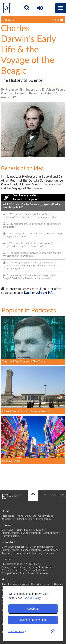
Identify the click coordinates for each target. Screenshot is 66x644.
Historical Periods (41, 584)
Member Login (26, 519)
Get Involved (46, 516)
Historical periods (12, 564)
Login (28, 293)
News (20, 516)
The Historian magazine (15, 584)
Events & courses (38, 574)
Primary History (11, 536)
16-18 (37, 564)
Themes (58, 584)
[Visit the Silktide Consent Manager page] (53, 631)
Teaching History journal (16, 553)
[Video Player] (33, 197)
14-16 (28, 564)
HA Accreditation (31, 533)
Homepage (8, 516)
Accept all (33, 609)
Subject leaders (10, 533)
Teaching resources (43, 553)
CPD (19, 530)
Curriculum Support (13, 547)
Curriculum (8, 530)
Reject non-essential (33, 620)
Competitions (51, 533)
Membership (43, 519)
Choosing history (12, 570)
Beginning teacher (34, 530)
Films (23, 574)
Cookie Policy (32, 598)
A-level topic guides (13, 567)
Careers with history (35, 570)
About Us (31, 516)
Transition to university (40, 567)
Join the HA (44, 293)
